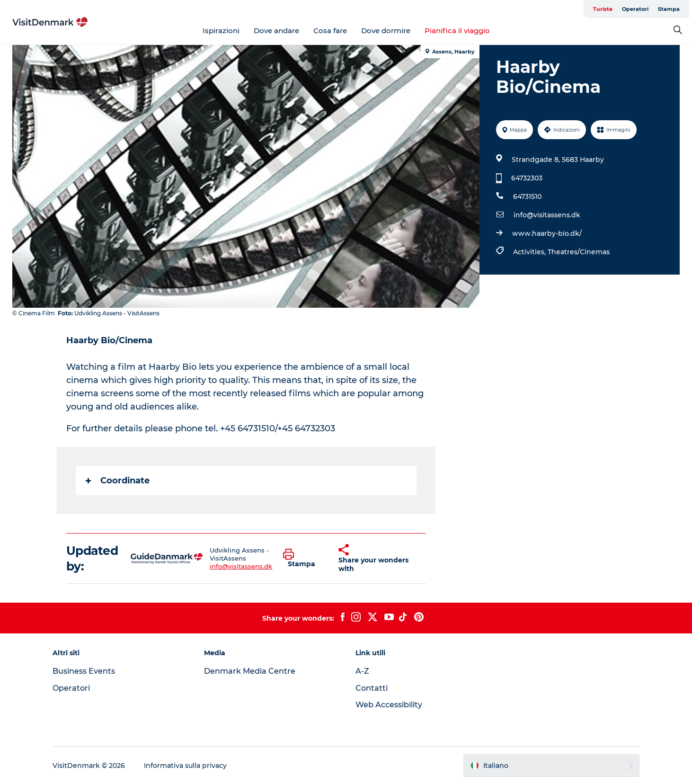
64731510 (527, 196)
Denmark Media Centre (250, 671)
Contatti (372, 688)
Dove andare (276, 31)
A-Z (362, 671)
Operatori (635, 9)
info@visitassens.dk (547, 215)
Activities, (530, 252)
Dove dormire (386, 31)
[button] (304, 559)
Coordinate (118, 481)
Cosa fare (330, 31)
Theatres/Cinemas (579, 252)
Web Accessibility (389, 705)
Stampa (669, 9)
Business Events (84, 671)
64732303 (527, 178)
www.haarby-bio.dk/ (547, 233)
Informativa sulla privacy (185, 766)
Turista (603, 9)
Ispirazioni (221, 31)
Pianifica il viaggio (457, 31)
